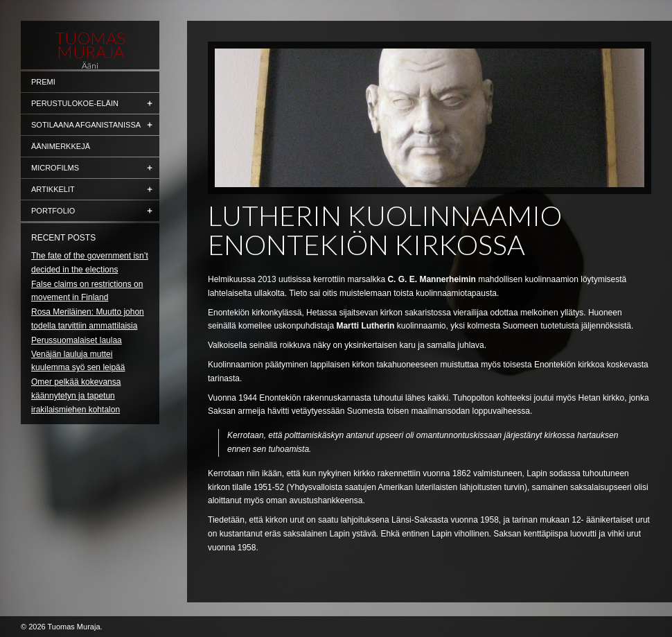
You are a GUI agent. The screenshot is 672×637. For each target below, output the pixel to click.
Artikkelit (53, 189)
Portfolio (53, 211)
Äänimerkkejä (61, 146)
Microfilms (55, 168)
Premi (43, 82)
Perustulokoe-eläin (75, 103)
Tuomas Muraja (90, 45)
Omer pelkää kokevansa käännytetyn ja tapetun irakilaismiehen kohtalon (76, 396)
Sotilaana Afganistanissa (86, 125)
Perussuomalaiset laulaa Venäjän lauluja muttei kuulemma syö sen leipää (78, 354)
